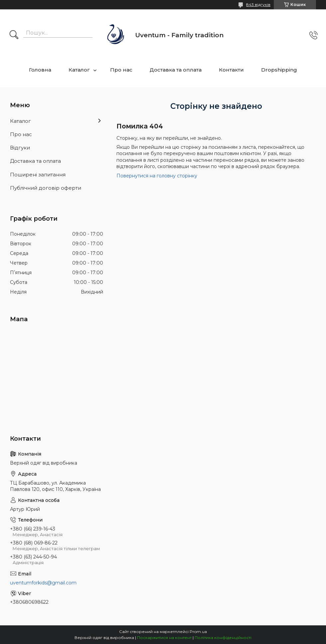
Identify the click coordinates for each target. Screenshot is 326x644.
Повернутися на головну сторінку (157, 176)
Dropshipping (279, 70)
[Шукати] (14, 35)
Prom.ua (198, 632)
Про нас (121, 70)
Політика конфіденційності (223, 638)
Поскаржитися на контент (164, 638)
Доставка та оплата (176, 70)
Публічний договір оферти (46, 188)
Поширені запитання (38, 175)
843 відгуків (258, 4)
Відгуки (20, 148)
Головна (40, 70)
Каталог (79, 70)
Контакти (231, 70)
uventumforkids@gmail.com (43, 583)
